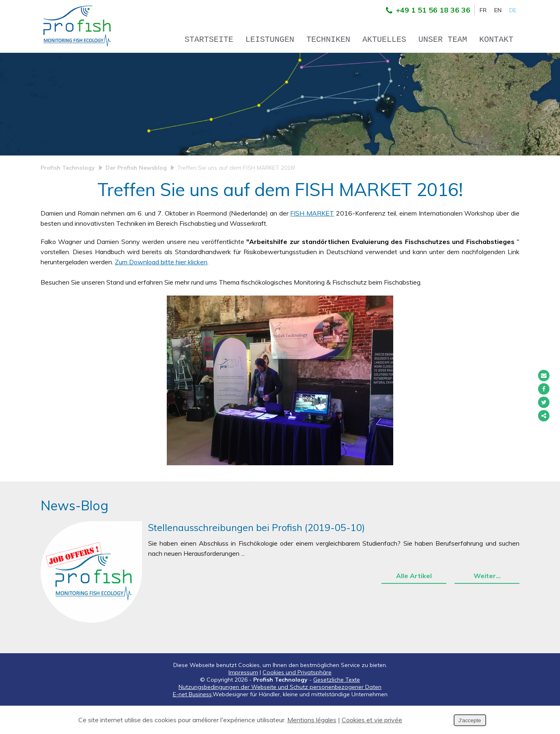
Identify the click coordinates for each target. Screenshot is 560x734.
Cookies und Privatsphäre (297, 700)
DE (513, 10)
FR (483, 10)
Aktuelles (384, 40)
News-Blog (74, 533)
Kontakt (496, 40)
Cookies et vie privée (372, 720)
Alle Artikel (414, 604)
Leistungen (270, 40)
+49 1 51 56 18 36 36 (426, 10)
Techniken (328, 40)
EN (498, 10)
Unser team (443, 40)
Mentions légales (312, 720)
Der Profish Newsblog (136, 196)
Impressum (243, 700)
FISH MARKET (312, 241)
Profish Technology (68, 196)
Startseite (209, 40)
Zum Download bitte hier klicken (161, 290)
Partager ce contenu (544, 416)
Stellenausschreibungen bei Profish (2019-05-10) (256, 556)
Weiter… (487, 604)
